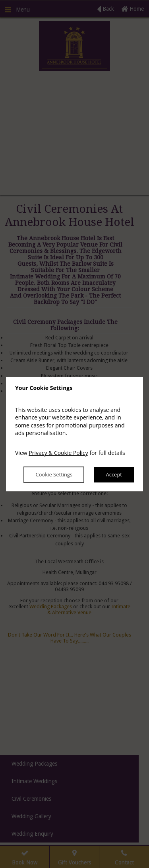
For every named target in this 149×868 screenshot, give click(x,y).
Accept (114, 475)
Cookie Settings (54, 475)
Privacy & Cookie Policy (58, 453)
